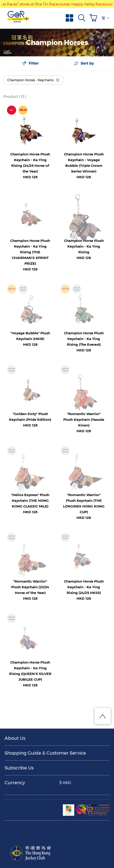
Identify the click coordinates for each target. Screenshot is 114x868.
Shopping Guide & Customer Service (45, 753)
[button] (95, 18)
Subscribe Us (19, 768)
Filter (30, 63)
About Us (15, 738)
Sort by (84, 63)
